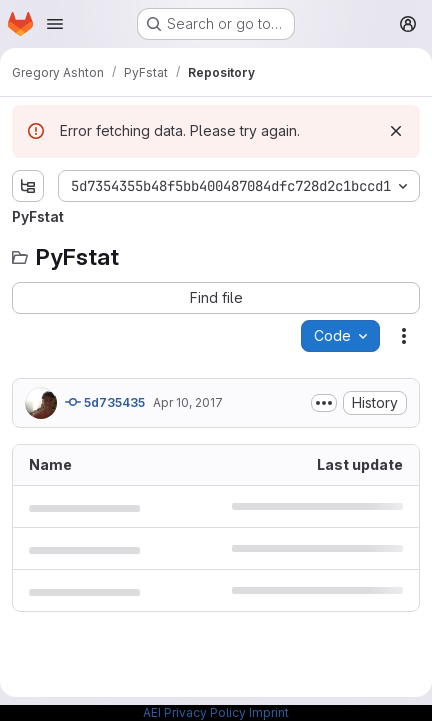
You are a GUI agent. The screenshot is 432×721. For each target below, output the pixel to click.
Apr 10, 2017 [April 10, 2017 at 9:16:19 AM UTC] (188, 402)
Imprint (269, 712)
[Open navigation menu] (55, 24)
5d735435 (105, 402)
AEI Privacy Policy (194, 712)
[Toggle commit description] (324, 403)
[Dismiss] (396, 131)
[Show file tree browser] (28, 186)
